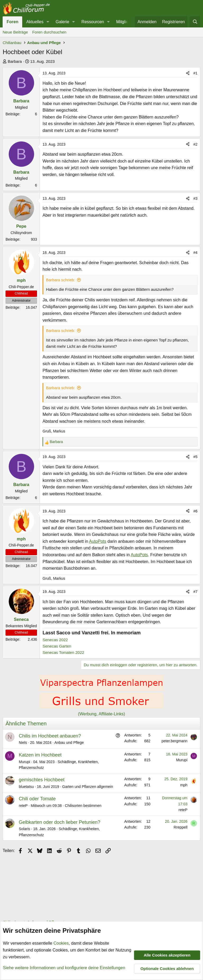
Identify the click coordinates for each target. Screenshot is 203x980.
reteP (23, 806)
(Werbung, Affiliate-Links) (101, 714)
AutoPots (98, 541)
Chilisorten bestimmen (83, 806)
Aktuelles (35, 22)
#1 (195, 73)
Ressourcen (93, 22)
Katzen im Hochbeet (40, 755)
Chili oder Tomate (37, 799)
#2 (195, 144)
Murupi (24, 762)
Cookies (61, 943)
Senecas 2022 (55, 640)
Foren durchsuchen (49, 32)
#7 (195, 592)
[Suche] (195, 22)
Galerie (62, 22)
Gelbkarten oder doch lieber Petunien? (59, 822)
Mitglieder (125, 22)
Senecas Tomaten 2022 (63, 652)
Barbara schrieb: (61, 280)
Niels (23, 743)
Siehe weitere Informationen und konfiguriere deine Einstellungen (64, 968)
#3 (195, 198)
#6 (195, 511)
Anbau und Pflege (69, 743)
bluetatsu (26, 787)
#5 (195, 457)
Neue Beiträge (15, 32)
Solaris (24, 829)
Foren (12, 22)
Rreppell (181, 827)
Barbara (15, 61)
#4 (195, 253)
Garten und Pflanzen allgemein (87, 787)
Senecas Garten (57, 646)
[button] (48, 22)
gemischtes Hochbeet (42, 780)
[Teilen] (188, 73)
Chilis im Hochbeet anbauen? (50, 736)
